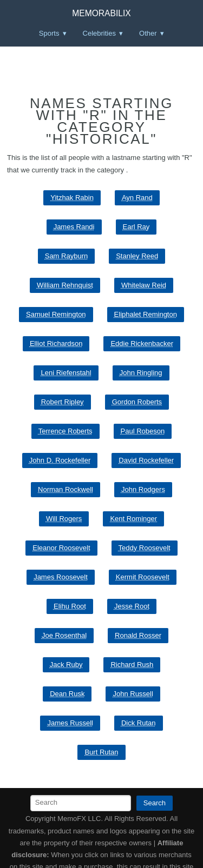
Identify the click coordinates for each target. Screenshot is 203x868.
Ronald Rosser (138, 635)
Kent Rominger (133, 519)
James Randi (74, 227)
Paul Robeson (143, 431)
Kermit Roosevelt (143, 577)
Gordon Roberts (137, 402)
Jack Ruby (66, 665)
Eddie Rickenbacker (142, 343)
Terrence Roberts (66, 431)
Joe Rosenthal (64, 635)
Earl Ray (136, 227)
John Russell (133, 694)
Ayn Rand (137, 198)
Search (155, 803)
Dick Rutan (139, 723)
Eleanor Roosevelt (61, 548)
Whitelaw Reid (144, 285)
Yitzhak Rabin (72, 198)
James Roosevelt (61, 577)
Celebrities (99, 33)
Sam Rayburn (66, 256)
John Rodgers (143, 489)
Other (148, 33)
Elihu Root (70, 606)
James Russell (70, 723)
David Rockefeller (146, 460)
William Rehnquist (65, 285)
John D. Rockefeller (60, 460)
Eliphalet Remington (146, 314)
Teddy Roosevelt (145, 548)
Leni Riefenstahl (66, 373)
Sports (49, 33)
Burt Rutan (101, 752)
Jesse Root (132, 606)
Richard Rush (132, 665)
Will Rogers (64, 519)
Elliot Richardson (56, 343)
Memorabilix (101, 13)
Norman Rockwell (66, 489)
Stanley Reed (137, 256)
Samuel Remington (56, 314)
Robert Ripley (63, 402)
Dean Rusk (67, 694)
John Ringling (141, 373)
